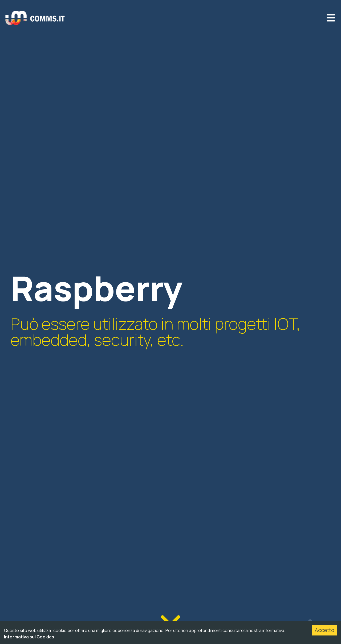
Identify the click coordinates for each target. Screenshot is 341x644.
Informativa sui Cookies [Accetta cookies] (29, 637)
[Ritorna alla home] (35, 18)
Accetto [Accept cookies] (324, 630)
